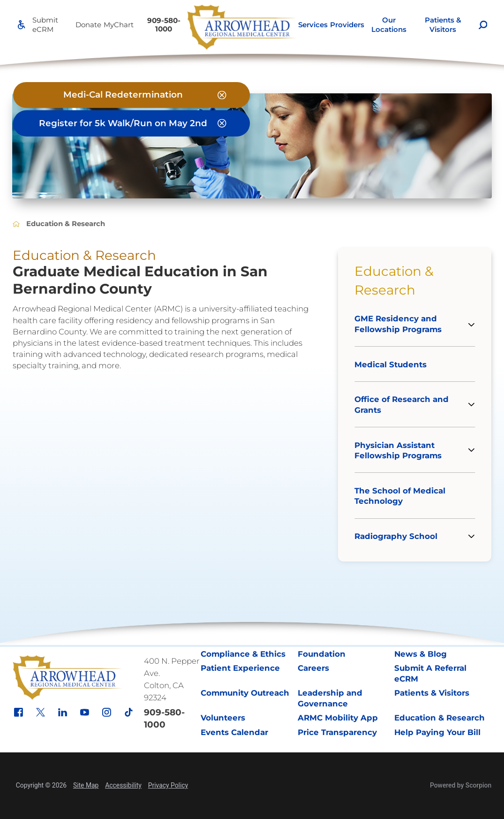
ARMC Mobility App (338, 718)
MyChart (119, 25)
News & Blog (421, 654)
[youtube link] (85, 712)
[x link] (41, 712)
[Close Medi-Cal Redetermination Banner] (222, 95)
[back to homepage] (16, 224)
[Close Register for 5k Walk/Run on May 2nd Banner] (222, 124)
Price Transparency (337, 732)
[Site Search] (483, 25)
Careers (313, 668)
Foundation (322, 654)
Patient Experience (240, 668)
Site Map (86, 785)
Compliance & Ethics (243, 654)
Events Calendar (234, 732)
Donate (88, 25)
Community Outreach (245, 693)
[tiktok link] (129, 712)
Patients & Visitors (443, 25)
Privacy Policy (168, 785)
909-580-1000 (164, 25)
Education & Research (394, 281)
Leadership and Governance (330, 698)
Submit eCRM (45, 25)
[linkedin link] (63, 712)
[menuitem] (313, 25)
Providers (347, 25)
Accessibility (123, 785)
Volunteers (223, 718)
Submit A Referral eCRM (430, 673)
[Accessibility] (21, 25)
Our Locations (389, 25)
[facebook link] (19, 712)
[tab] (474, 325)
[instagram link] (107, 712)
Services (313, 25)
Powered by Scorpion (461, 785)
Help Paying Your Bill (437, 732)
